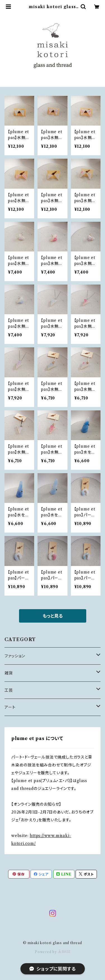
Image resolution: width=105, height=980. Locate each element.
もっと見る (53, 616)
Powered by (53, 952)
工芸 (9, 690)
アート (10, 707)
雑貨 (9, 673)
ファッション (15, 656)
